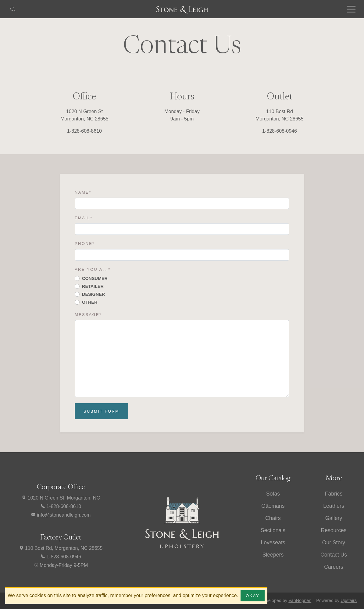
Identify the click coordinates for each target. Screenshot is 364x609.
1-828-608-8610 (61, 506)
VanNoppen (300, 600)
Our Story (334, 543)
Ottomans (273, 506)
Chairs (273, 518)
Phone (85, 244)
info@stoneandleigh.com (61, 515)
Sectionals (273, 530)
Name (83, 192)
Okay (253, 596)
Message (88, 315)
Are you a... (93, 269)
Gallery (334, 518)
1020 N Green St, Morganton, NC (61, 498)
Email (84, 218)
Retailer (93, 286)
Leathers (334, 506)
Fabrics (334, 494)
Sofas (273, 494)
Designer (93, 294)
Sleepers (273, 555)
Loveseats (273, 543)
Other (90, 302)
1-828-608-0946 (61, 557)
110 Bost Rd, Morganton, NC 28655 (61, 548)
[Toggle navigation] (351, 9)
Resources (334, 530)
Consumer (95, 278)
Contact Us (334, 555)
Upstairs (349, 600)
